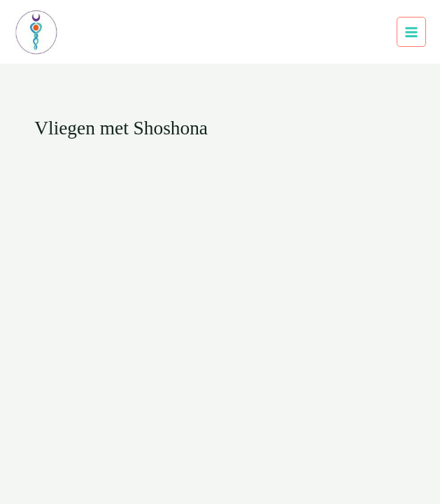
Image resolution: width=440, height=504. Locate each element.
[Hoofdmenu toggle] (412, 32)
